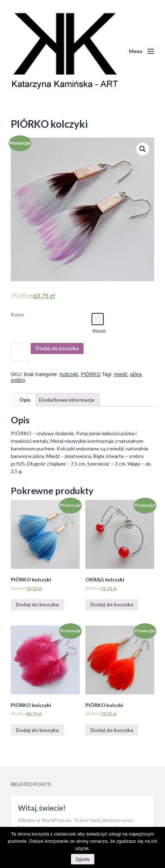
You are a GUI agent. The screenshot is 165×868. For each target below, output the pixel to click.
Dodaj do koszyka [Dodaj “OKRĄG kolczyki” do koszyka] (112, 604)
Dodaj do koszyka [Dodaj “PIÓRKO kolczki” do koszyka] (112, 730)
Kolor (18, 315)
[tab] (25, 400)
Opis (25, 400)
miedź (121, 374)
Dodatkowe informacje (67, 400)
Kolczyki (69, 374)
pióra (136, 374)
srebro (18, 380)
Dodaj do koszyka (57, 348)
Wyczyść (99, 330)
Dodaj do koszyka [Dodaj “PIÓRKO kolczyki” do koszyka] (37, 604)
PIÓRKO (91, 374)
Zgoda (83, 859)
